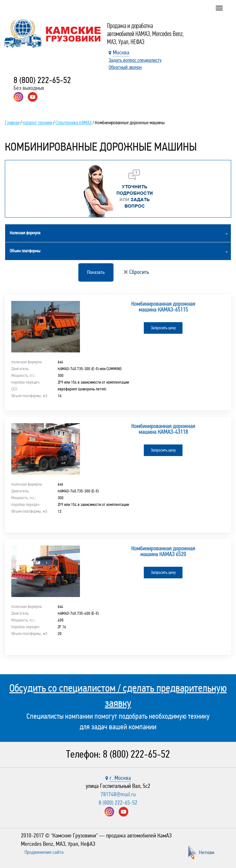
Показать (96, 272)
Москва (121, 52)
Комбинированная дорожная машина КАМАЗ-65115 (163, 307)
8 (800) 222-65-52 (42, 80)
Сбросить (136, 272)
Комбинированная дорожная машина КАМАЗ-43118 (163, 429)
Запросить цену (163, 328)
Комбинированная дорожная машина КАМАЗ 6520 (163, 551)
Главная (12, 123)
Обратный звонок (125, 67)
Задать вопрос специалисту (135, 60)
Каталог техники (37, 123)
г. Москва (120, 778)
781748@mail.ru (118, 794)
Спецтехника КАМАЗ (74, 123)
